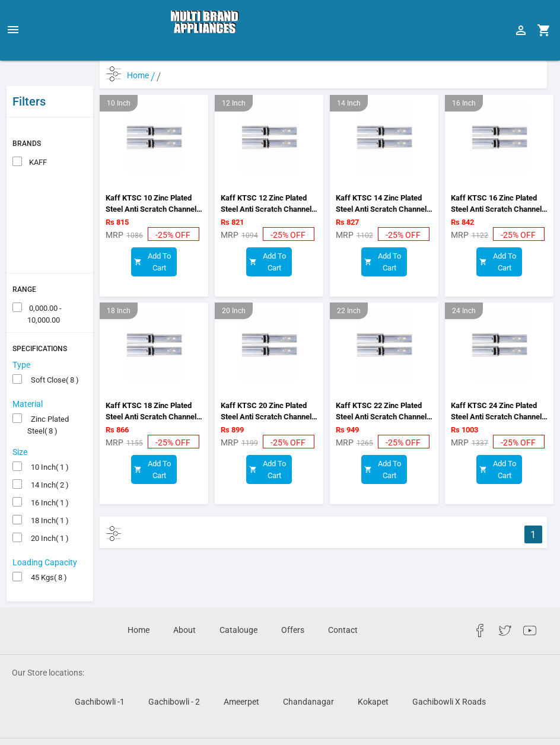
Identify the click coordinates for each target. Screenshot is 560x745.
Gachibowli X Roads (449, 673)
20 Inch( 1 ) (48, 509)
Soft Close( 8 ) (53, 351)
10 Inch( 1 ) (48, 438)
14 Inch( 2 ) (48, 456)
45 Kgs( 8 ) (47, 548)
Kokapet (373, 673)
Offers (293, 601)
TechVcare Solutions (373, 727)
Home (141, 75)
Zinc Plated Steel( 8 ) (48, 391)
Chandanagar (308, 673)
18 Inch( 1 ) (48, 491)
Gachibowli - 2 (174, 673)
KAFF (37, 133)
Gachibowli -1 (100, 673)
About (184, 601)
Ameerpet (241, 673)
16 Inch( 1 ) (48, 474)
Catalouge (238, 601)
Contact (343, 601)
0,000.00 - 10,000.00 (44, 280)
